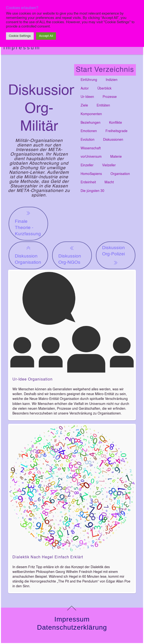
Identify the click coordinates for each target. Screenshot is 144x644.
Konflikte (116, 123)
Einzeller (87, 165)
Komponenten (91, 114)
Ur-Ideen (87, 97)
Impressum (22, 48)
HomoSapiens (91, 174)
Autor (85, 89)
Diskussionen (113, 140)
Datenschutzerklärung (72, 627)
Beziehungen (91, 123)
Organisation (120, 174)
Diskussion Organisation (28, 255)
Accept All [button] (46, 36)
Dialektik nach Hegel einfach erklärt (48, 557)
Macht (109, 182)
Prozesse (110, 97)
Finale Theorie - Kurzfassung (28, 223)
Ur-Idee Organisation (33, 380)
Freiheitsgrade (116, 131)
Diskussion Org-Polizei (114, 256)
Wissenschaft (91, 148)
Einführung (89, 80)
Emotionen (89, 131)
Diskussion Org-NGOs (70, 255)
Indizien (112, 80)
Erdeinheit (88, 182)
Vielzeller (109, 165)
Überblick (104, 89)
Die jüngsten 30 (92, 191)
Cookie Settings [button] (20, 36)
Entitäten (103, 106)
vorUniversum (91, 157)
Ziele (84, 106)
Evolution (88, 140)
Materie (116, 157)
